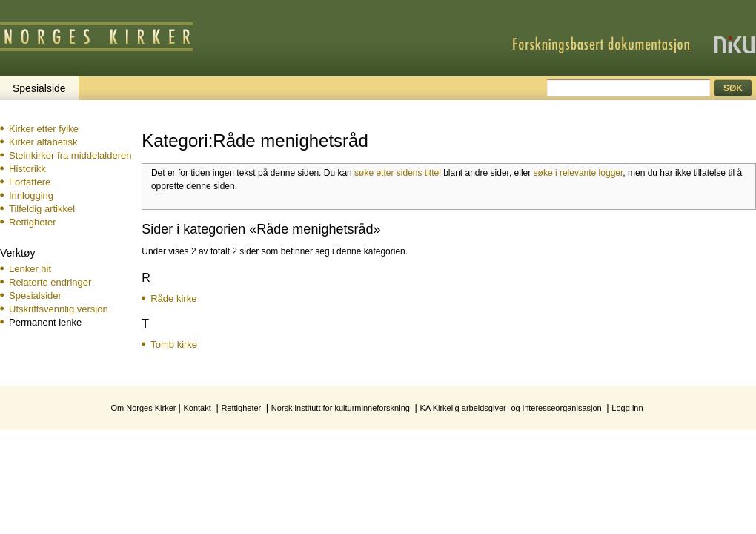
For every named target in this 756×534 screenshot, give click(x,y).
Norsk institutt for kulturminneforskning (341, 408)
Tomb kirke (174, 345)
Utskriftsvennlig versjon (59, 309)
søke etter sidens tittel (398, 173)
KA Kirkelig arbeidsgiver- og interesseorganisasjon (511, 408)
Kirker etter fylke (44, 129)
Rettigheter (33, 222)
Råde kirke (173, 299)
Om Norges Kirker (143, 408)
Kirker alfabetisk (43, 142)
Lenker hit (30, 269)
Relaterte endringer (50, 282)
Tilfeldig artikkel (42, 209)
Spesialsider (35, 296)
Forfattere (30, 182)
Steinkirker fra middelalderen (70, 155)
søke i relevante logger (578, 173)
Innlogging (31, 195)
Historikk (27, 169)
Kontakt (197, 408)
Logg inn (627, 408)
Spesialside (39, 88)
